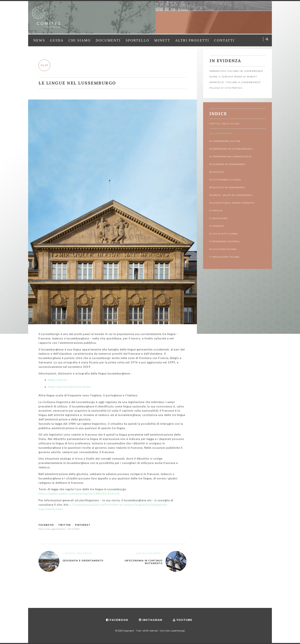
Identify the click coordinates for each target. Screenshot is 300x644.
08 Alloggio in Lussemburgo (227, 187)
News (39, 40)
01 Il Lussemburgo (221, 133)
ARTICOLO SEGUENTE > (149, 553)
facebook (46, 525)
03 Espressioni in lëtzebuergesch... (232, 149)
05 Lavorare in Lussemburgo (227, 164)
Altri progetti (192, 40)
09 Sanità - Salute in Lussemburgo (231, 195)
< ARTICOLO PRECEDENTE (77, 553)
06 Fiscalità (217, 172)
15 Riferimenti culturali (225, 241)
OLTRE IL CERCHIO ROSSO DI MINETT (233, 77)
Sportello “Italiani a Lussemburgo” (235, 82)
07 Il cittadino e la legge (225, 180)
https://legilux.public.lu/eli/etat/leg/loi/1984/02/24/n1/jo (79, 494)
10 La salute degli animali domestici (232, 203)
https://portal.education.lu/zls (69, 387)
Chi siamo (80, 40)
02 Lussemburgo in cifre (225, 141)
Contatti (224, 40)
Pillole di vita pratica (226, 88)
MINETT (162, 40)
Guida (57, 40)
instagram (151, 620)
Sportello (137, 40)
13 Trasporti (217, 226)
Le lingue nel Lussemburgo (77, 83)
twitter (64, 525)
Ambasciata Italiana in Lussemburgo (236, 71)
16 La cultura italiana (223, 249)
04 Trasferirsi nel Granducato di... (231, 157)
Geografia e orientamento (83, 561)
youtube (183, 620)
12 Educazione (218, 218)
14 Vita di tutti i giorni (224, 234)
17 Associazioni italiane (224, 257)
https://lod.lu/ (58, 380)
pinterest (83, 525)
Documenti (108, 40)
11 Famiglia (216, 211)
